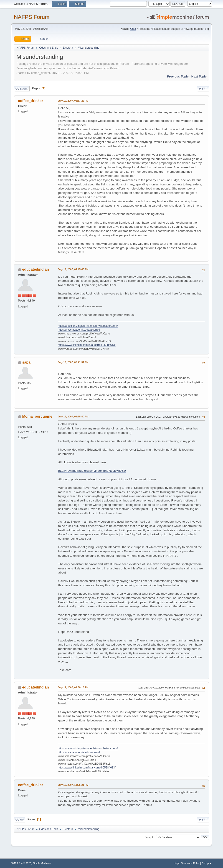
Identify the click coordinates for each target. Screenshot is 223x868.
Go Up (20, 820)
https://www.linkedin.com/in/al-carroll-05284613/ (87, 345)
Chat (133, 29)
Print (203, 89)
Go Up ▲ (207, 863)
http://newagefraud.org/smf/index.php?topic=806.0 (92, 471)
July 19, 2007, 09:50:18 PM (73, 687)
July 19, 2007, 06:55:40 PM (73, 417)
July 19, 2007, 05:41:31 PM (73, 362)
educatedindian (35, 269)
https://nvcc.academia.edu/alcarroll (79, 330)
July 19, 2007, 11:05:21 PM (73, 785)
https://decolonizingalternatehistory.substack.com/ (88, 326)
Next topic (199, 76)
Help (176, 863)
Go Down (22, 89)
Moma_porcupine (37, 416)
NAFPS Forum (32, 17)
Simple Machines (42, 863)
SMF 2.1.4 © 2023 (21, 863)
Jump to (150, 837)
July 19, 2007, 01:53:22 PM (73, 101)
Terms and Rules (190, 863)
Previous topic (178, 76)
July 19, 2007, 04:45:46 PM (73, 269)
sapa (26, 362)
